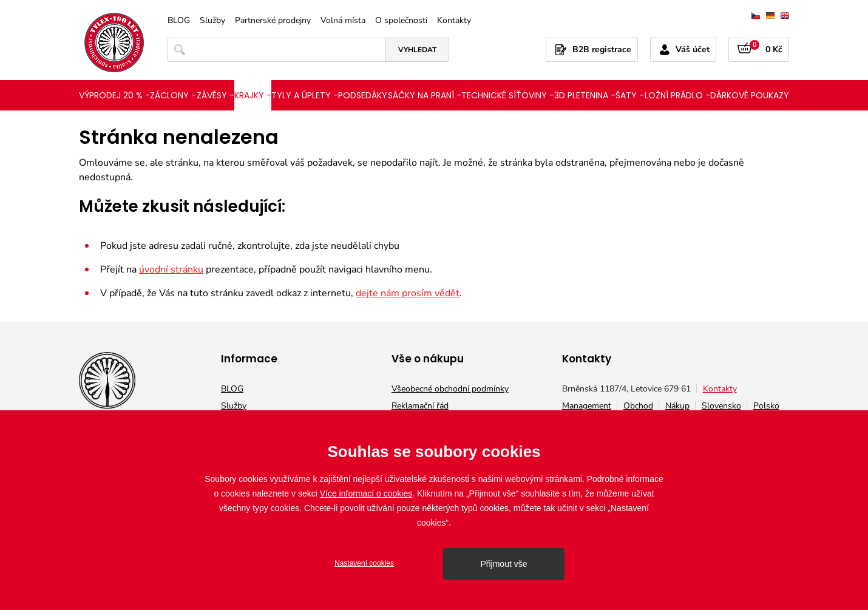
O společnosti (401, 21)
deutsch (770, 15)
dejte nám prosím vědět (408, 293)
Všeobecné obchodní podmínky (450, 389)
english (785, 15)
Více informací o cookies (366, 493)
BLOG (179, 21)
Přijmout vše (504, 564)
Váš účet (693, 49)
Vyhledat (417, 50)
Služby (212, 21)
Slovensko (721, 406)
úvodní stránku (171, 269)
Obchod (638, 406)
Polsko (766, 406)
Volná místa (343, 21)
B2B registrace (602, 49)
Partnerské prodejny (273, 21)
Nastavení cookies (364, 563)
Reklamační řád (420, 406)
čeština (756, 15)
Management (587, 406)
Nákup (677, 406)
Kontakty (454, 21)
